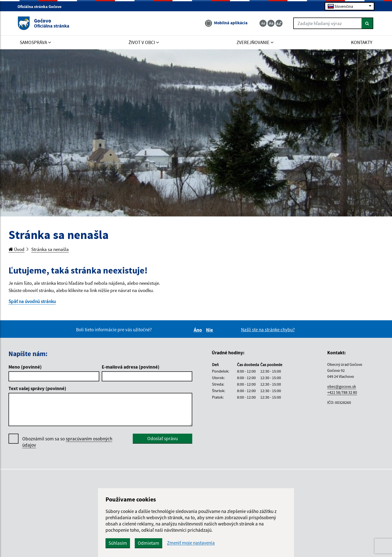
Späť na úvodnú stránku (32, 301)
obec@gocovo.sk (342, 386)
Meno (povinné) (25, 367)
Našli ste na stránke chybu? (268, 330)
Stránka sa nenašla (50, 249)
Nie (210, 330)
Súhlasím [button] (118, 543)
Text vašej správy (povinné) (37, 388)
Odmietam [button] (148, 543)
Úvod (16, 249)
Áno (199, 330)
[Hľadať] (367, 23)
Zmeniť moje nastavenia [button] (191, 543)
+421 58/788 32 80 (342, 392)
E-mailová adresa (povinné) (131, 367)
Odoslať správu (162, 438)
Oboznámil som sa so (67, 442)
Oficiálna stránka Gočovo (42, 7)
